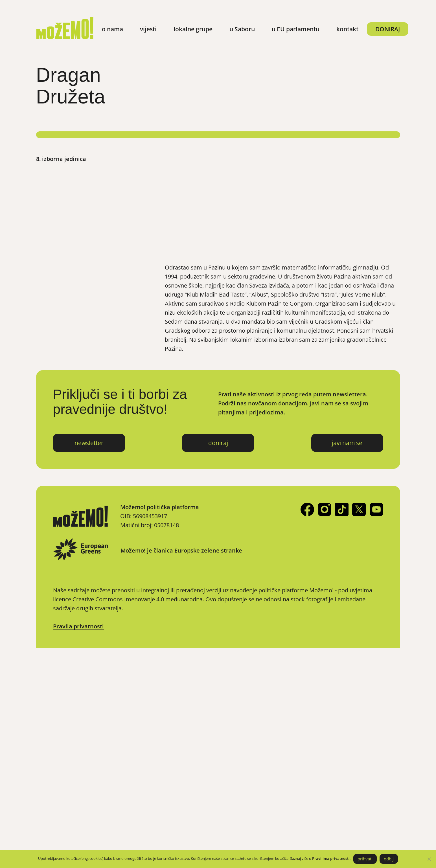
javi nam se (347, 443)
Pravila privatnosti (78, 626)
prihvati (365, 859)
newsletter (89, 443)
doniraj (218, 443)
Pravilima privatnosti (331, 858)
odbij (389, 859)
